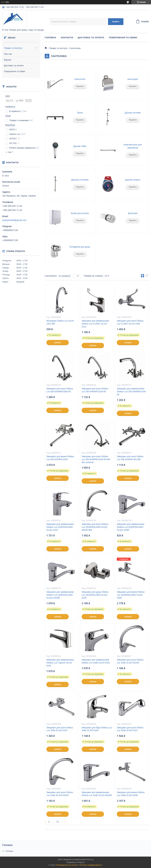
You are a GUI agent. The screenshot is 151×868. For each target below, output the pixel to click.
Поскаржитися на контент (67, 865)
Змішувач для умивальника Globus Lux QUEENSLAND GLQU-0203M (60, 595)
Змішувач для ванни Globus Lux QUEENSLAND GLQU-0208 (131, 595)
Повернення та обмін (15, 71)
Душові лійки (80, 146)
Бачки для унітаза (80, 213)
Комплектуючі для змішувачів (133, 146)
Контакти (67, 37)
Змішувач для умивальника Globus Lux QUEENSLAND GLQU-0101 (60, 527)
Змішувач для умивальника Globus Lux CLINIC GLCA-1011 (95, 324)
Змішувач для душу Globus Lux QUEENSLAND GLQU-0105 (95, 595)
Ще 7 (11, 152)
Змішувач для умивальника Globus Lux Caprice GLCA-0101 (60, 663)
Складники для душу (80, 247)
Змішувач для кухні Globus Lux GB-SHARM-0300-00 (60, 390)
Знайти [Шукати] (116, 22)
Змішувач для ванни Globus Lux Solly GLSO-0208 (131, 794)
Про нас (8, 54)
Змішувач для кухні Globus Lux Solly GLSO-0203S (60, 794)
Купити (57, 343)
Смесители (80, 79)
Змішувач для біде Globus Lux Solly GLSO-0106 (97, 729)
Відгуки (8, 60)
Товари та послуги (13, 48)
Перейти (80, 86)
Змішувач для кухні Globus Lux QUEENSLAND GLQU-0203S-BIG (95, 527)
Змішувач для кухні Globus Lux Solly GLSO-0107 (130, 729)
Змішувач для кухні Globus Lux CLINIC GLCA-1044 (130, 322)
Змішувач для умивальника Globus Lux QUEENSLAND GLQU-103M (131, 527)
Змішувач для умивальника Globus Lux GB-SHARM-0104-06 (132, 392)
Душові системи (133, 113)
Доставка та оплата (14, 66)
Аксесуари (133, 79)
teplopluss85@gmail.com (14, 220)
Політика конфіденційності (91, 865)
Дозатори (133, 213)
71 (57, 822)
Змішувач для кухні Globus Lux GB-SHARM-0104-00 (95, 390)
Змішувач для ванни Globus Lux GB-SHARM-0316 (60, 458)
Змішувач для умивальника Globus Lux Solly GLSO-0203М (97, 794)
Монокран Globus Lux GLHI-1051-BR (60, 322)
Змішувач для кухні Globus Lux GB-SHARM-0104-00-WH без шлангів (96, 459)
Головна (50, 37)
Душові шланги (133, 180)
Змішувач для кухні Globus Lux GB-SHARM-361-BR (130, 458)
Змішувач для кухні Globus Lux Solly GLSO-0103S (130, 661)
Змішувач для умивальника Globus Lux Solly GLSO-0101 (96, 661)
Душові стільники (80, 180)
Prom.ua (90, 860)
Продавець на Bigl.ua (75, 862)
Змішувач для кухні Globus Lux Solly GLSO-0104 (60, 729)
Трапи (80, 113)
